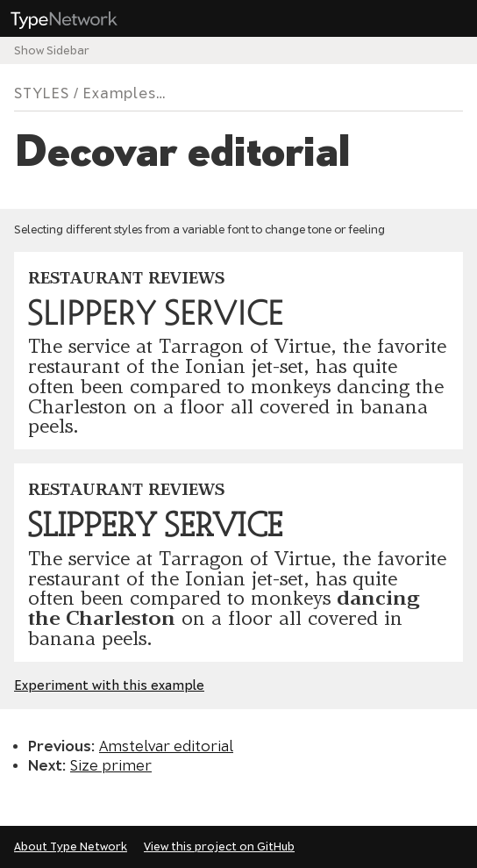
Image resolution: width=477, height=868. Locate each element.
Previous (60, 746)
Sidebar (68, 50)
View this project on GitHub (219, 846)
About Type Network (71, 846)
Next (45, 766)
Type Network (77, 19)
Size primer (111, 766)
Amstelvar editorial (166, 746)
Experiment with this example (109, 685)
